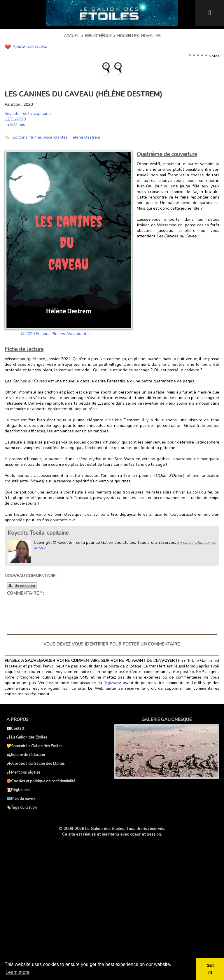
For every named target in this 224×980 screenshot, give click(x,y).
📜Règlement (18, 790)
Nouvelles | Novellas (139, 36)
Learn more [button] (17, 972)
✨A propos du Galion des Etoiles (36, 764)
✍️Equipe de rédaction (26, 755)
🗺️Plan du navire (21, 799)
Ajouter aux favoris (30, 46)
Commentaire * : (26, 593)
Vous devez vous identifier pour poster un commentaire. (112, 644)
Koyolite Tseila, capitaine (28, 114)
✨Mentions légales (23, 772)
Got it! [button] (210, 969)
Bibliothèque (98, 36)
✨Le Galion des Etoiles (27, 737)
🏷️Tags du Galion (22, 808)
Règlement (112, 683)
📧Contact (15, 729)
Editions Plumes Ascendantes (40, 137)
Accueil (72, 36)
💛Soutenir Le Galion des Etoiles (34, 746)
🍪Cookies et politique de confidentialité (41, 781)
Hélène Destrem (85, 137)
